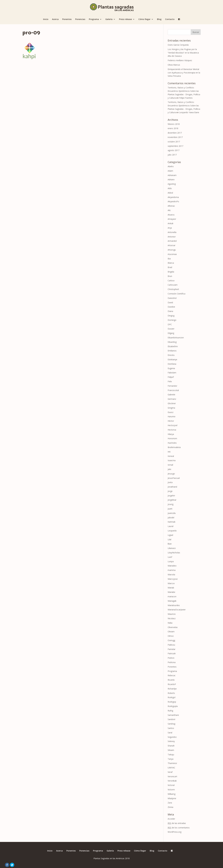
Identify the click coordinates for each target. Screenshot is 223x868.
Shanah (171, 746)
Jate (169, 469)
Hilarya (171, 434)
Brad (170, 267)
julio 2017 (172, 155)
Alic (169, 210)
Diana (170, 311)
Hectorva (172, 430)
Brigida (171, 272)
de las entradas (177, 823)
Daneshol (172, 298)
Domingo (172, 320)
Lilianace (172, 548)
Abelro (171, 166)
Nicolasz (172, 618)
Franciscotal (173, 390)
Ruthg (170, 711)
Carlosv (171, 281)
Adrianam (172, 175)
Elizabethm (173, 346)
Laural (171, 526)
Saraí (170, 733)
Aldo (170, 188)
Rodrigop (172, 702)
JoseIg (171, 504)
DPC (170, 324)
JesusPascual (174, 478)
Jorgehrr (171, 496)
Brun (170, 276)
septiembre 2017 (175, 146)
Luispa (171, 561)
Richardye (172, 689)
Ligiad (170, 535)
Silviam (171, 750)
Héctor (171, 421)
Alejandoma (173, 197)
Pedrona (172, 662)
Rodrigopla (173, 706)
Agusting (172, 184)
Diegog (171, 316)
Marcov (171, 583)
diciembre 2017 (175, 133)
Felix (170, 381)
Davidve (171, 307)
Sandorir (172, 719)
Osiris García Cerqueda (178, 45)
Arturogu (172, 250)
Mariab (171, 588)
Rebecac (172, 675)
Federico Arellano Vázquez (180, 60)
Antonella (172, 232)
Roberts (171, 693)
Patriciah (172, 653)
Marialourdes (174, 605)
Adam (170, 171)
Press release (125, 19)
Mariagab (172, 601)
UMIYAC (171, 768)
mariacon (172, 596)
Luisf (170, 557)
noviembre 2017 (175, 137)
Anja (170, 228)
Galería (109, 19)
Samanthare (173, 715)
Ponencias (80, 19)
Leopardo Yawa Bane (189, 112)
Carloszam (173, 285)
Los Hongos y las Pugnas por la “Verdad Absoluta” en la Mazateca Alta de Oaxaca (183, 53)
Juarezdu (172, 513)
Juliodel (171, 518)
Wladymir (172, 798)
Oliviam (171, 632)
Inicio (46, 19)
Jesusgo (171, 474)
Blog (159, 19)
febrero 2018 (174, 124)
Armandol (172, 241)
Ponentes (67, 19)
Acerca (55, 19)
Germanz (172, 399)
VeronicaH (172, 776)
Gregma (171, 408)
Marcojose (173, 579)
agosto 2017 (174, 150)
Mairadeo (172, 566)
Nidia (170, 623)
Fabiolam (172, 373)
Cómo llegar (144, 19)
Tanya (171, 759)
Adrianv (171, 179)
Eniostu (171, 355)
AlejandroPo (173, 201)
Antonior (172, 237)
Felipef (171, 377)
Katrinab (172, 522)
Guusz (171, 412)
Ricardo (171, 680)
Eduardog (172, 342)
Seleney (171, 741)
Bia (169, 259)
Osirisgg (171, 640)
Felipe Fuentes (186, 98)
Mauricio (172, 614)
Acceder (171, 819)
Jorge (170, 491)
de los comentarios (179, 828)
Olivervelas (173, 627)
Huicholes (172, 443)
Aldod (170, 193)
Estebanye (172, 359)
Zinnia (170, 807)
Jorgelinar (172, 500)
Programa (94, 19)
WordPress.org (175, 832)
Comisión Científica (176, 294)
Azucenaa (172, 254)
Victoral (171, 785)
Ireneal (171, 456)
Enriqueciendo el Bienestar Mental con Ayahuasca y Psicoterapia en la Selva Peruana (184, 73)
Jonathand (172, 487)
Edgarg (171, 333)
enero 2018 (173, 128)
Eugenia (171, 368)
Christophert (173, 289)
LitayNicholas (174, 553)
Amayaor (172, 219)
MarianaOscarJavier (177, 610)
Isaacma (172, 460)
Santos (171, 728)
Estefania (172, 364)
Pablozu (171, 645)
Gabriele (171, 395)
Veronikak (172, 781)
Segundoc (172, 737)
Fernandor (172, 386)
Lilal (169, 539)
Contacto (170, 19)
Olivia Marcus (174, 65)
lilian (170, 544)
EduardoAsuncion (176, 338)
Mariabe (171, 592)
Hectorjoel (173, 425)
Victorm (171, 790)
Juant (170, 509)
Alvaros (171, 215)
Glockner (172, 403)
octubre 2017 (174, 142)
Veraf (170, 772)
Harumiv (172, 416)
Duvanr (171, 329)
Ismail (170, 465)
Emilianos (172, 351)
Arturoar (172, 245)
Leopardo (172, 531)
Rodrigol (172, 697)
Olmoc (171, 636)
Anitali (170, 223)
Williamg (172, 794)
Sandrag (171, 724)
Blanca (171, 263)
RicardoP (172, 684)
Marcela (171, 575)
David (170, 302)
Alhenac (171, 206)
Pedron (171, 658)
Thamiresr (172, 763)
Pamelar (172, 649)
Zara (170, 803)
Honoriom (172, 438)
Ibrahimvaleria (174, 447)
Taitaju (171, 754)
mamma (172, 570)
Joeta (170, 482)
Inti (169, 452)
